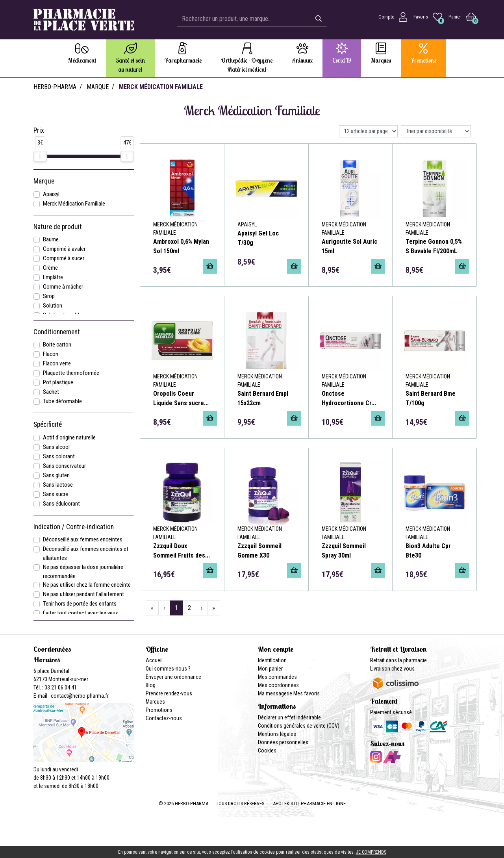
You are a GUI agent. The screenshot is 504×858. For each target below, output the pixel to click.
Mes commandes (277, 677)
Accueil (154, 660)
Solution (53, 306)
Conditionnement (57, 332)
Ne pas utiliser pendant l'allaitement (83, 594)
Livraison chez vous (392, 669)
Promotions (159, 710)
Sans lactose (58, 485)
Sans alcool (56, 447)
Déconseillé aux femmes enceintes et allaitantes (86, 553)
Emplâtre (53, 277)
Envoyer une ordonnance (173, 677)
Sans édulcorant (61, 504)
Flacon (51, 354)
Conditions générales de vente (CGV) (299, 726)
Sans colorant (59, 456)
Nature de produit (58, 227)
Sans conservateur (64, 466)
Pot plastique (58, 382)
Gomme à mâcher (63, 287)
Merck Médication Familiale (74, 204)
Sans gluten (56, 475)
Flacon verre (57, 363)
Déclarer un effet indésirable (289, 717)
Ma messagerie (275, 693)
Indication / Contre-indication (74, 527)
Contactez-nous (164, 718)
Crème (50, 268)
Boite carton (57, 345)
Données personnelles (283, 742)
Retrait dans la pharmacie (398, 660)
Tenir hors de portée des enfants (80, 604)
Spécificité (48, 424)
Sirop (49, 296)
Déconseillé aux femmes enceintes (83, 539)
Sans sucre (56, 494)
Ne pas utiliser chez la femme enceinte (87, 585)
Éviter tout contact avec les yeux (81, 613)
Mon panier (270, 669)
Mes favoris (307, 693)
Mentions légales (277, 734)
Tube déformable (62, 401)
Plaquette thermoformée (71, 373)
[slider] (40, 156)
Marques (155, 702)
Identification (272, 660)
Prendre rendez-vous (169, 693)
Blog (151, 685)
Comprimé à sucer (64, 258)
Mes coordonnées (278, 685)
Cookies (267, 751)
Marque (98, 87)
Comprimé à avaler (64, 249)
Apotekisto (309, 803)
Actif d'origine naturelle (69, 437)
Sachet (51, 392)
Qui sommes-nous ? (168, 669)
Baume (51, 239)
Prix (39, 130)
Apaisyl (51, 194)
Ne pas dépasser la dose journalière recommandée (83, 572)
